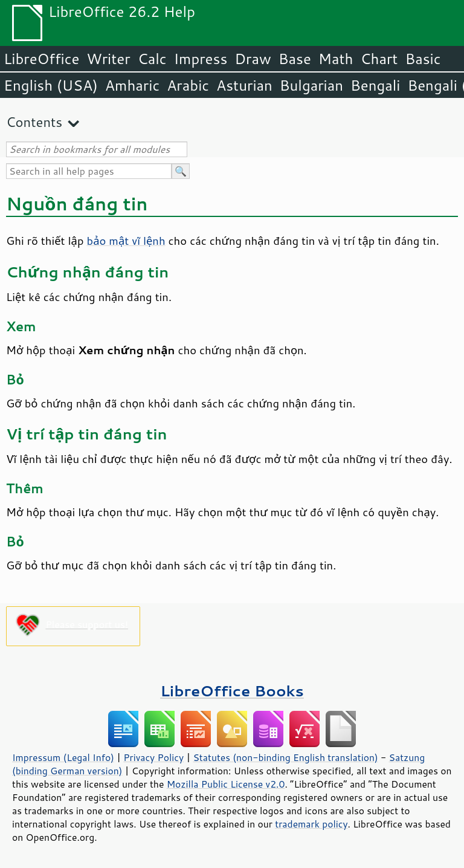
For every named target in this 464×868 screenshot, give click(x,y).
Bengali (375, 85)
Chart (379, 59)
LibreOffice (41, 59)
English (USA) (51, 85)
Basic (423, 59)
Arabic (188, 85)
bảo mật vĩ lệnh (126, 241)
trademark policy (311, 824)
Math (336, 59)
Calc (152, 59)
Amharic (132, 85)
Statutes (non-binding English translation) (285, 757)
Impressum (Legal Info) (63, 757)
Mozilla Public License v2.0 (226, 784)
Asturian (244, 85)
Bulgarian (311, 85)
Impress (201, 59)
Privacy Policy (153, 757)
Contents (34, 122)
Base (295, 59)
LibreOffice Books (232, 691)
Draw (253, 59)
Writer (108, 59)
